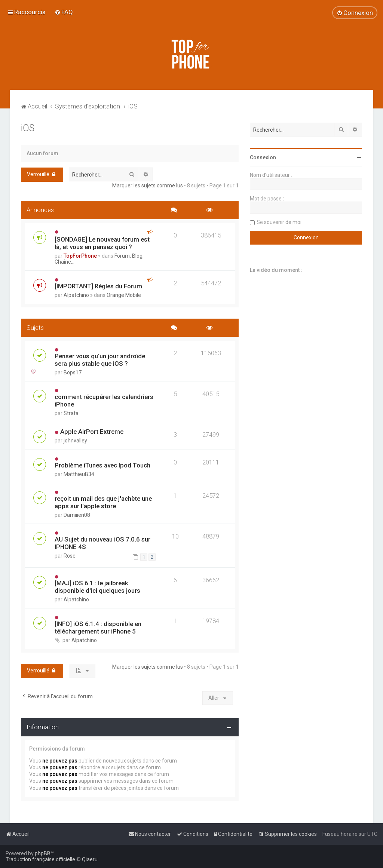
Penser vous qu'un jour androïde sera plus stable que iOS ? (100, 360)
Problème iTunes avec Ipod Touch (102, 465)
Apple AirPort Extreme (92, 432)
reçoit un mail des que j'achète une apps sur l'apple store (103, 502)
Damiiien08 (77, 515)
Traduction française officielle (40, 859)
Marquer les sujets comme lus (148, 185)
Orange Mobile (124, 295)
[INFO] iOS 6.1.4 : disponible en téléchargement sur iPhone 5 (98, 628)
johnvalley (75, 441)
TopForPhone (80, 256)
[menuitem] (64, 12)
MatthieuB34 (79, 474)
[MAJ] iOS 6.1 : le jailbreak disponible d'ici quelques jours (97, 587)
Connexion (263, 157)
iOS (28, 128)
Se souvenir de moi (279, 222)
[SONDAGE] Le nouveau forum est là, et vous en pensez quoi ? (102, 243)
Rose (70, 556)
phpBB (43, 853)
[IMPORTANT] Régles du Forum (98, 286)
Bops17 (73, 372)
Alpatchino (76, 295)
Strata (71, 413)
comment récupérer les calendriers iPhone (104, 401)
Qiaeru (90, 859)
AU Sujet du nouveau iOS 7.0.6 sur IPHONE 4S (102, 543)
